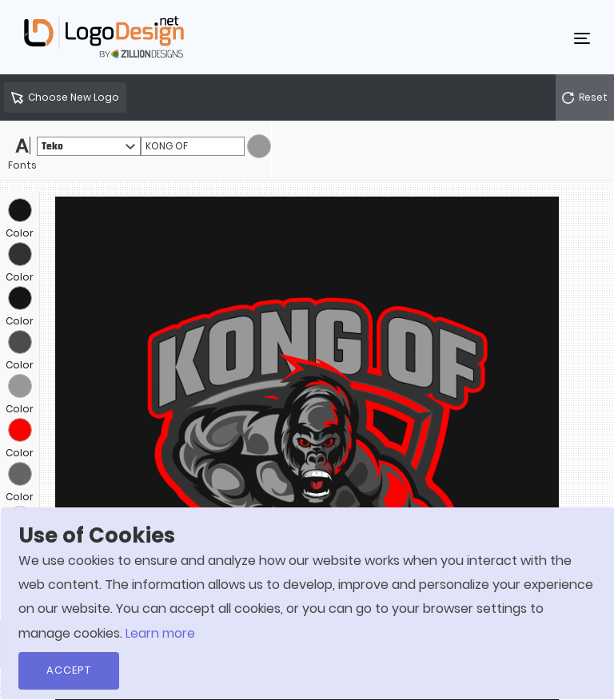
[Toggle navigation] (582, 38)
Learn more (160, 633)
